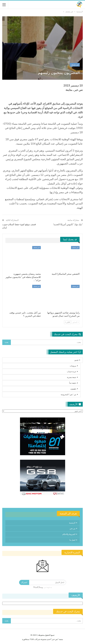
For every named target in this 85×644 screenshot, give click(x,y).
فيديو (76, 360)
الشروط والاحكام (69, 534)
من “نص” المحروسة (68, 394)
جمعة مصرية (72, 377)
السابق (76, 322)
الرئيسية (72, 523)
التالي (67, 322)
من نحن (73, 528)
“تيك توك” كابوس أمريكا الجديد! (68, 224)
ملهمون (73, 389)
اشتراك (24, 582)
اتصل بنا (72, 540)
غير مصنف (75, 65)
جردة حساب (72, 372)
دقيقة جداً (73, 383)
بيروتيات (73, 366)
